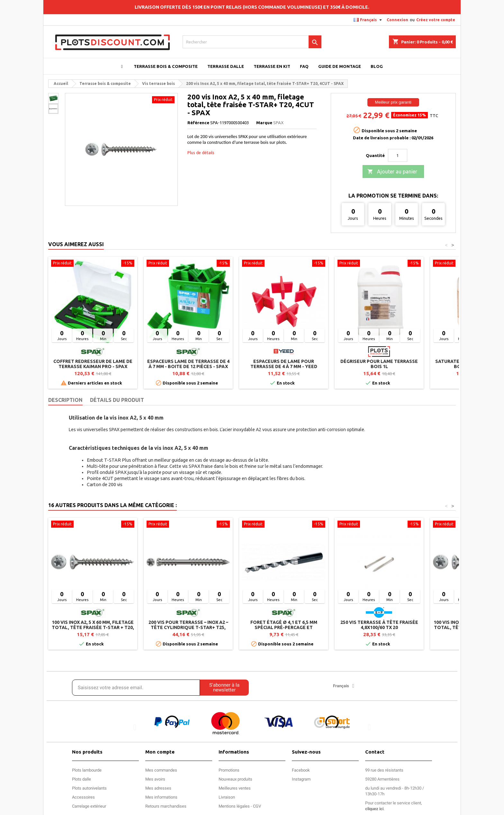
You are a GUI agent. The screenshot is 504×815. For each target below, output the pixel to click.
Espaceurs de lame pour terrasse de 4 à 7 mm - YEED (284, 364)
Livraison (227, 797)
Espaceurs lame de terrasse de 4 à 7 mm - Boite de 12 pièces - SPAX (188, 364)
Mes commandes (161, 770)
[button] (135, 727)
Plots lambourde (87, 770)
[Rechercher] (252, 42)
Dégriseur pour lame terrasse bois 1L (379, 364)
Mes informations (161, 797)
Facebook (301, 770)
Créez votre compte (436, 20)
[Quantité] (398, 155)
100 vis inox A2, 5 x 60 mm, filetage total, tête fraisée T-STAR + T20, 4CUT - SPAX (93, 627)
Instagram (301, 779)
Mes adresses (158, 788)
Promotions (229, 770)
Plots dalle (81, 779)
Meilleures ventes (235, 788)
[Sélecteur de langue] (369, 20)
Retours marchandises (166, 806)
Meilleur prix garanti (393, 102)
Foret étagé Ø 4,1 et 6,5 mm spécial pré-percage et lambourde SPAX (284, 627)
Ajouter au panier (392, 172)
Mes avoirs (155, 779)
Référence (198, 123)
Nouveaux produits (235, 779)
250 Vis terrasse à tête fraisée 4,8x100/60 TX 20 (379, 625)
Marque (264, 123)
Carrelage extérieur (89, 806)
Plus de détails (201, 153)
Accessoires (83, 797)
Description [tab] (65, 400)
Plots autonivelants (89, 788)
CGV (257, 806)
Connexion (397, 20)
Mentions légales (234, 806)
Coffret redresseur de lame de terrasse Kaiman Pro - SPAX (93, 364)
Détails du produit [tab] (117, 400)
